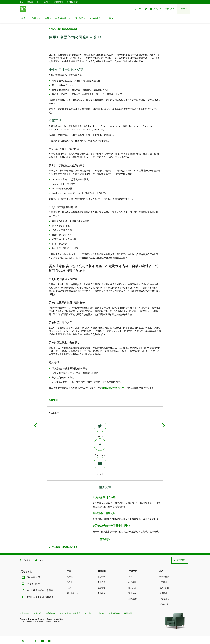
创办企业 (101, 569)
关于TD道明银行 (73, 2)
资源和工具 (164, 597)
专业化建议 (96, 19)
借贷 (48, 19)
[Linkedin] (49, 634)
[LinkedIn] (100, 459)
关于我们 (88, 606)
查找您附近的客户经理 (113, 381)
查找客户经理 (32, 577)
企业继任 (101, 586)
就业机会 (100, 606)
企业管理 (101, 580)
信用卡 (36, 19)
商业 (38, 2)
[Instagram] (35, 634)
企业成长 (101, 575)
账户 (24, 19)
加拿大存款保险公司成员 (70, 606)
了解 (110, 19)
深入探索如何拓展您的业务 (64, 540)
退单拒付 (163, 586)
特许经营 (132, 575)
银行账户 (71, 569)
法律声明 (53, 393)
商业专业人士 (134, 586)
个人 (21, 2)
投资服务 (47, 2)
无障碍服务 (50, 606)
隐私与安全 (24, 606)
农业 (130, 569)
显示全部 (105, 532)
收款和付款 (164, 569)
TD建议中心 (164, 592)
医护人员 (132, 580)
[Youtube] (42, 634)
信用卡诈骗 (164, 580)
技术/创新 (133, 592)
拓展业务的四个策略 (104, 490)
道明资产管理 (58, 2)
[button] (135, 9)
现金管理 (80, 19)
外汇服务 (163, 575)
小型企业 (30, 2)
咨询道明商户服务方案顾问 (38, 583)
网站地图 (128, 606)
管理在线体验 (114, 606)
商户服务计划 (63, 19)
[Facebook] (100, 440)
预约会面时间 (32, 570)
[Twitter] (100, 422)
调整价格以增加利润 (104, 506)
